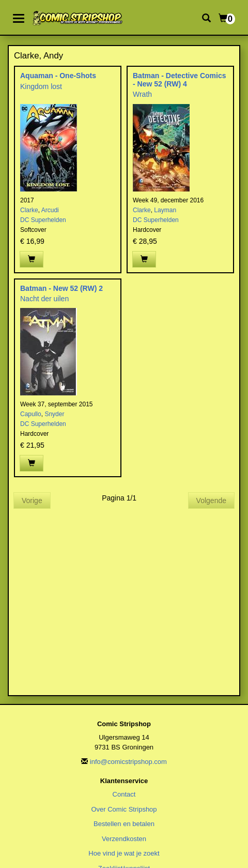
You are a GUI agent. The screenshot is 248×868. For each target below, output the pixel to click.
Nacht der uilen (44, 299)
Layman (165, 210)
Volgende (211, 501)
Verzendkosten (124, 839)
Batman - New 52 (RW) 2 (61, 288)
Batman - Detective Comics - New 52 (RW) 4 (180, 79)
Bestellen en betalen (124, 824)
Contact (124, 794)
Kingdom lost (41, 86)
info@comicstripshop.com (128, 762)
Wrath (142, 94)
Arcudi (50, 210)
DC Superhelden (43, 220)
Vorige (32, 501)
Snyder (54, 414)
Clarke (29, 210)
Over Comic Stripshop (124, 809)
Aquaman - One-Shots (58, 76)
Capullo (31, 414)
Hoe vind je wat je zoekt (124, 853)
